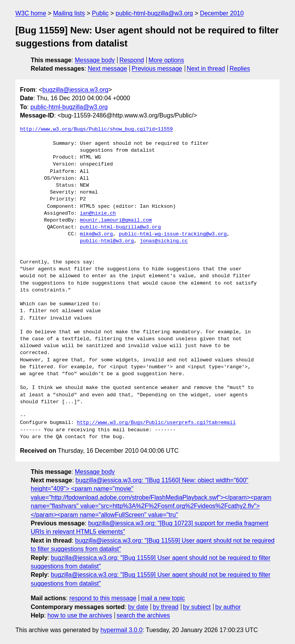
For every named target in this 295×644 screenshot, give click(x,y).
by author (228, 607)
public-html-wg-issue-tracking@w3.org (173, 234)
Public (100, 13)
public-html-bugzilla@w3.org (154, 13)
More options (167, 60)
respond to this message (103, 598)
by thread (166, 607)
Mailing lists (69, 13)
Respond (132, 60)
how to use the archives (80, 615)
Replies (240, 69)
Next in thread (206, 69)
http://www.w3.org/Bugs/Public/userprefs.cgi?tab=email (156, 423)
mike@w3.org (96, 234)
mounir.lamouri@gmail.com (116, 220)
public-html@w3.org (107, 241)
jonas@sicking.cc (164, 241)
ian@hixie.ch (98, 214)
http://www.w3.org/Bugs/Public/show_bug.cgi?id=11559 (96, 129)
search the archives (143, 615)
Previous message (157, 69)
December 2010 (222, 13)
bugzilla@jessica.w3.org (75, 90)
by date (138, 607)
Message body (95, 60)
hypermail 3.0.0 (121, 630)
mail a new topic (163, 598)
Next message (108, 69)
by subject (197, 607)
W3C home (31, 13)
